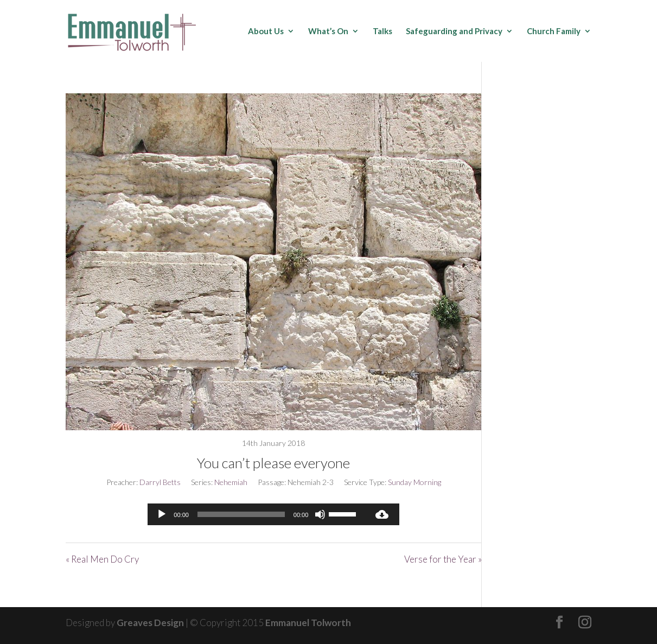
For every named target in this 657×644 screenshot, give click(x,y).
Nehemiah (231, 482)
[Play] (162, 514)
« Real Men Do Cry (102, 559)
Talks (382, 31)
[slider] (241, 514)
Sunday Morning (414, 482)
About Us (266, 31)
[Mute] (320, 514)
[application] (256, 514)
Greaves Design (150, 623)
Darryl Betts (160, 482)
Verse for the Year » (443, 559)
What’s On (328, 31)
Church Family (554, 31)
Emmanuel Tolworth (308, 623)
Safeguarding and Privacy (454, 31)
